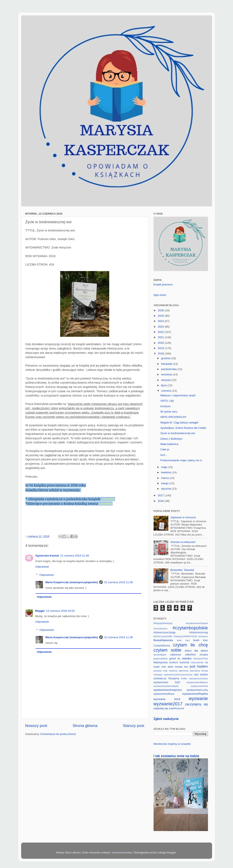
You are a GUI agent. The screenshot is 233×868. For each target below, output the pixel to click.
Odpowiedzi (47, 575)
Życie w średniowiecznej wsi (178, 433)
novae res (181, 667)
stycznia (167, 489)
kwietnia (167, 472)
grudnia (166, 358)
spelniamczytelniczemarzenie (178, 675)
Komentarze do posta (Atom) (58, 734)
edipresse (176, 655)
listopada (167, 364)
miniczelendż (197, 662)
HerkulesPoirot (201, 659)
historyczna (161, 662)
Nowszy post (36, 726)
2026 (161, 310)
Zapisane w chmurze (183, 517)
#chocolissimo (161, 629)
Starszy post (134, 726)
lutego (165, 483)
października (169, 369)
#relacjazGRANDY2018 (185, 636)
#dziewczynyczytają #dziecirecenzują (181, 632)
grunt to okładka (181, 658)
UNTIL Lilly (167, 401)
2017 (161, 495)
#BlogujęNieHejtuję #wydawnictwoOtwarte (181, 623)
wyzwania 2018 (167, 699)
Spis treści (160, 295)
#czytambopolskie (190, 628)
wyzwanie (198, 698)
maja (165, 467)
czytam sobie (168, 650)
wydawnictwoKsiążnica (168, 690)
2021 (161, 337)
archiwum (203, 636)
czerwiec (108, 499)
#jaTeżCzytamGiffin (163, 636)
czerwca (167, 391)
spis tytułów (201, 675)
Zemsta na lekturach (183, 542)
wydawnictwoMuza (164, 694)
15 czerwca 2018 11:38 (118, 582)
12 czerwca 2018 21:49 (75, 556)
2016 (161, 501)
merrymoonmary (122, 852)
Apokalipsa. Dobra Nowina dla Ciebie (183, 428)
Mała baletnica (169, 444)
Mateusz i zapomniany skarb (178, 395)
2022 (161, 332)
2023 (161, 327)
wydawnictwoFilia (199, 686)
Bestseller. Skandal (182, 570)
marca (165, 478)
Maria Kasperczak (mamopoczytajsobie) (72, 582)
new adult (167, 667)
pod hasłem (199, 666)
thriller (184, 678)
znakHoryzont (176, 708)
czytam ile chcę (190, 645)
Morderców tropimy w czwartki (172, 744)
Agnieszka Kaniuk (47, 556)
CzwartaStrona (162, 646)
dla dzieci (201, 651)
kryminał (184, 662)
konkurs (174, 662)
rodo (165, 671)
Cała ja (165, 449)
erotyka (204, 655)
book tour (200, 640)
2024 (161, 321)
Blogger (171, 852)
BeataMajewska (163, 640)
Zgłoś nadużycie (166, 719)
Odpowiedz (42, 567)
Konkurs (165, 406)
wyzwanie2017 (168, 704)
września (167, 374)
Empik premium (163, 285)
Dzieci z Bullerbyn (171, 439)
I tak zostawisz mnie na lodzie (176, 756)
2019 (161, 348)
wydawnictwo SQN (167, 682)
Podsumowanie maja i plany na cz (181, 460)
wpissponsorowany (198, 678)
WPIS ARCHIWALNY (173, 417)
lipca (164, 385)
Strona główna (85, 726)
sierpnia (166, 380)
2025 (161, 316)
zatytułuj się (161, 708)
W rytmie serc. (169, 412)
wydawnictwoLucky (197, 690)
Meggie (40, 611)
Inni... (164, 455)
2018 (161, 354)
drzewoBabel (160, 655)
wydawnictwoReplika (195, 694)
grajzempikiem (161, 659)
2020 (161, 343)
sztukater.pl (160, 678)
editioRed (190, 655)
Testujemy (174, 678)
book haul (183, 640)
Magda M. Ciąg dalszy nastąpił (179, 423)
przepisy (158, 671)
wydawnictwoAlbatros (197, 682)
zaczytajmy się (196, 704)
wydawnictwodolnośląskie (166, 686)
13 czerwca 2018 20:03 (60, 611)
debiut (188, 651)
